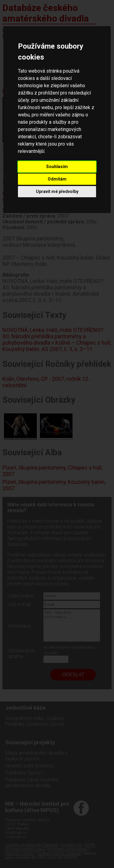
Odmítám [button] (57, 179)
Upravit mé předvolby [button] (57, 191)
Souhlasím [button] (57, 167)
